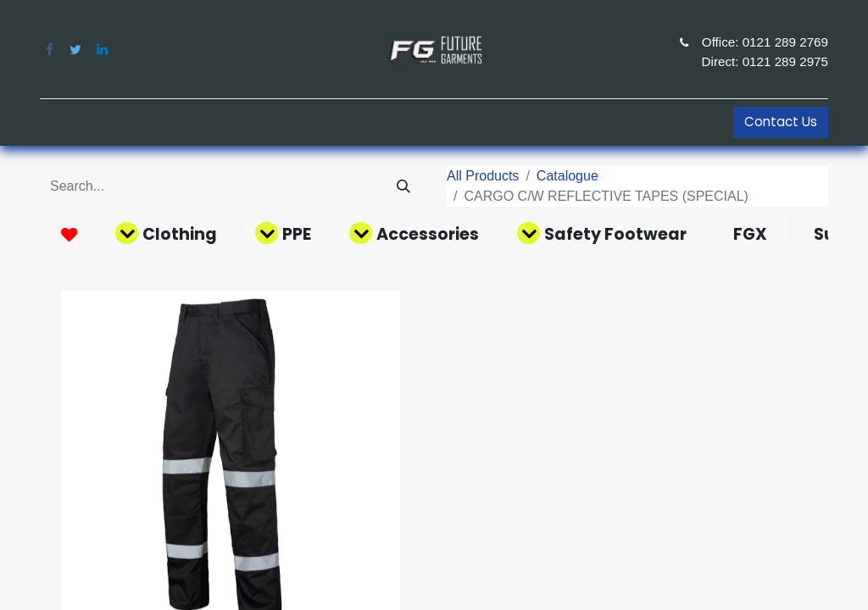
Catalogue (568, 176)
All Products (483, 176)
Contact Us (781, 122)
